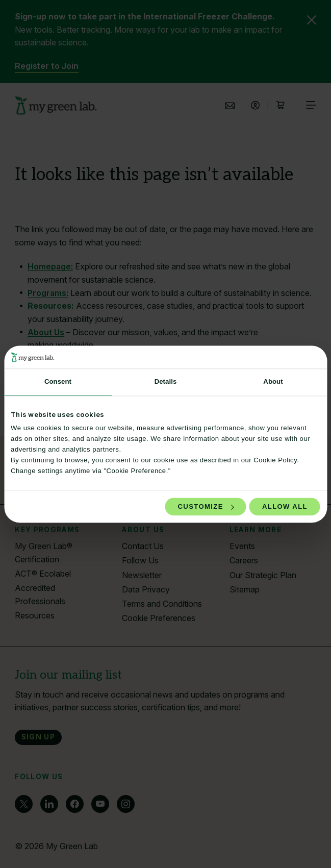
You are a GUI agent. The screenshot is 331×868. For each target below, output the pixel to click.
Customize (206, 506)
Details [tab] (166, 382)
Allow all (285, 506)
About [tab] (273, 382)
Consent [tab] (58, 382)
